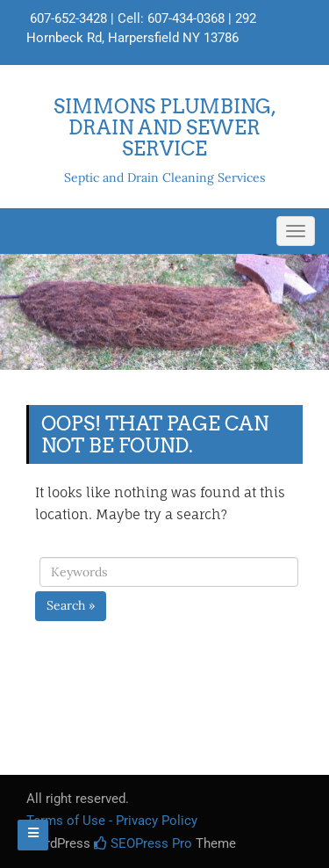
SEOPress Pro (143, 843)
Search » (71, 605)
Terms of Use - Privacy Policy (112, 821)
